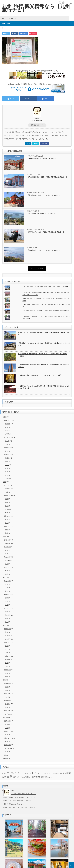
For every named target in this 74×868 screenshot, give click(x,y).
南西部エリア (8, 496)
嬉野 (6, 499)
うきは (7, 465)
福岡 (4, 417)
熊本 (39, 211)
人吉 (39, 229)
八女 (6, 475)
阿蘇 (6, 612)
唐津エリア (7, 516)
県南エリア (30, 211)
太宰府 (7, 434)
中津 (43, 193)
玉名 (6, 584)
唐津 (6, 519)
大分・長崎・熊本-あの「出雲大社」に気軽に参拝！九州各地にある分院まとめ (46, 310)
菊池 (6, 591)
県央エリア (7, 567)
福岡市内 (8, 424)
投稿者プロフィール (37, 125)
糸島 (6, 431)
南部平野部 (7, 700)
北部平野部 (7, 683)
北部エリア (30, 174)
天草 (36, 211)
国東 (39, 174)
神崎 (6, 530)
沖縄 (4, 755)
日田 (6, 673)
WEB (28, 144)
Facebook (44, 144)
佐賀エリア (7, 485)
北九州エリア (8, 437)
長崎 (4, 537)
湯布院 (7, 636)
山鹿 (6, 588)
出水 (6, 728)
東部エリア (7, 526)
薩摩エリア (7, 745)
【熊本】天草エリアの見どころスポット (41, 214)
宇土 (6, 622)
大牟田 (7, 478)
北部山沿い (7, 711)
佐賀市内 (8, 489)
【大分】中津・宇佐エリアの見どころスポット (43, 195)
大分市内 (37, 156)
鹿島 (6, 506)
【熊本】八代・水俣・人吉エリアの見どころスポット (46, 232)
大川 (6, 468)
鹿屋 (6, 735)
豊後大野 (8, 660)
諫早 (6, 574)
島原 (6, 554)
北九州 (7, 441)
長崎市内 (8, 543)
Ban (37, 118)
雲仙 (6, 550)
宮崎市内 (8, 704)
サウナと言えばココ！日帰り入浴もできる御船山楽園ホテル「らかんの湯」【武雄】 (44, 334)
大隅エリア (7, 731)
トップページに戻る (37, 268)
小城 (6, 492)
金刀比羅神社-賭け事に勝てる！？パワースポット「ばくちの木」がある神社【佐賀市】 (43, 355)
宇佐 (39, 193)
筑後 (6, 461)
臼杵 (6, 666)
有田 (6, 513)
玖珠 (6, 677)
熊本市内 (8, 615)
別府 (6, 632)
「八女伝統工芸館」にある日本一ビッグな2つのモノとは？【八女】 (40, 375)
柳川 (6, 472)
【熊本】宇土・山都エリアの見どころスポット (43, 250)
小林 (6, 697)
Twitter (36, 144)
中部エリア (30, 156)
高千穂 (7, 714)
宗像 (6, 427)
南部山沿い (7, 694)
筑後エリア (7, 455)
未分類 (5, 759)
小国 (6, 619)
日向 (6, 690)
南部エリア (7, 656)
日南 (6, 707)
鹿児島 (5, 717)
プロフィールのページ (50, 132)
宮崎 (4, 680)
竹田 (6, 663)
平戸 (6, 564)
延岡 (6, 687)
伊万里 (7, 509)
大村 (6, 571)
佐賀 (4, 482)
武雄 (6, 502)
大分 (42, 156)
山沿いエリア (8, 738)
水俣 (43, 229)
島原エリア (7, 547)
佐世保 (7, 560)
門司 (6, 444)
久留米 (7, 458)
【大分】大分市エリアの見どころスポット (42, 159)
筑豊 (6, 451)
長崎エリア (7, 540)
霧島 (6, 741)
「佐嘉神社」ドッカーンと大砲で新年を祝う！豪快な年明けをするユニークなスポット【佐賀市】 (44, 387)
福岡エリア (7, 420)
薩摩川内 (8, 724)
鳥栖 (6, 533)
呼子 (6, 523)
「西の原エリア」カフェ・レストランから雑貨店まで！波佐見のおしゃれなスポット (44, 344)
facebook (63, 3)
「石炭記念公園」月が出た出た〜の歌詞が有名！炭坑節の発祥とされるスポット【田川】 (44, 366)
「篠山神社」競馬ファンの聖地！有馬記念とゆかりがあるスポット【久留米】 (45, 287)
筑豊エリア (7, 448)
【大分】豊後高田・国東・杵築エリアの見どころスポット (47, 177)
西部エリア (7, 670)
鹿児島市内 (8, 748)
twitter (60, 3)
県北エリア (7, 557)
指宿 (6, 752)
